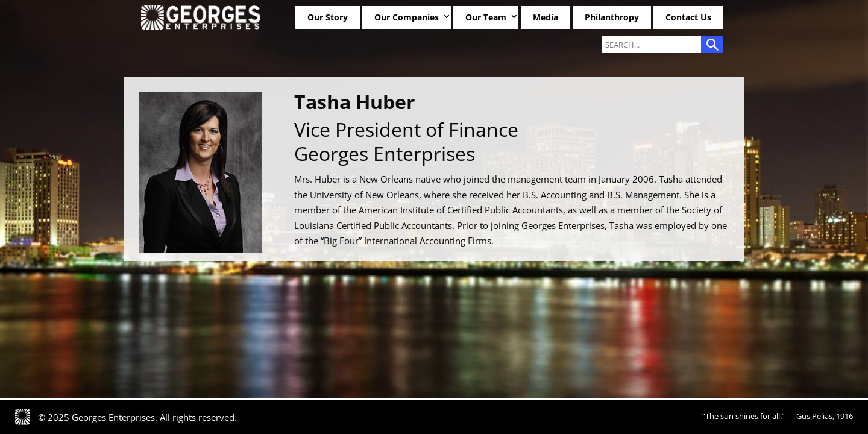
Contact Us (688, 17)
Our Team (486, 17)
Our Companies (407, 17)
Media (546, 17)
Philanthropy (612, 17)
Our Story (328, 17)
